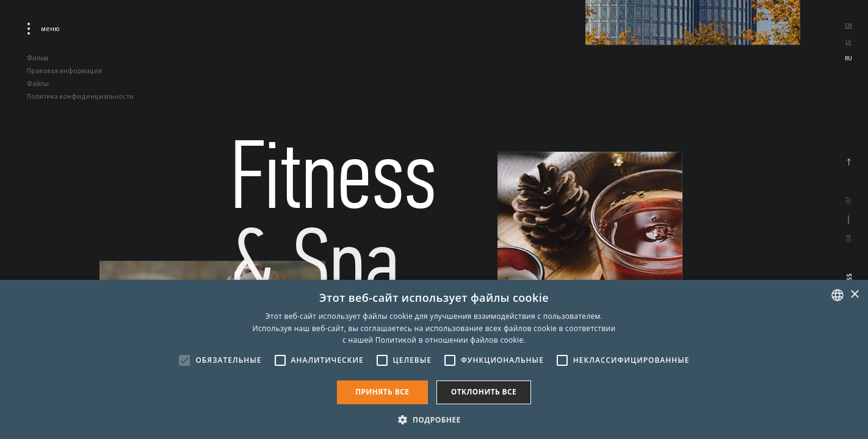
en (848, 25)
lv (848, 42)
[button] (434, 419)
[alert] (434, 359)
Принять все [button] (382, 392)
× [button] (854, 295)
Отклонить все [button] (484, 392)
